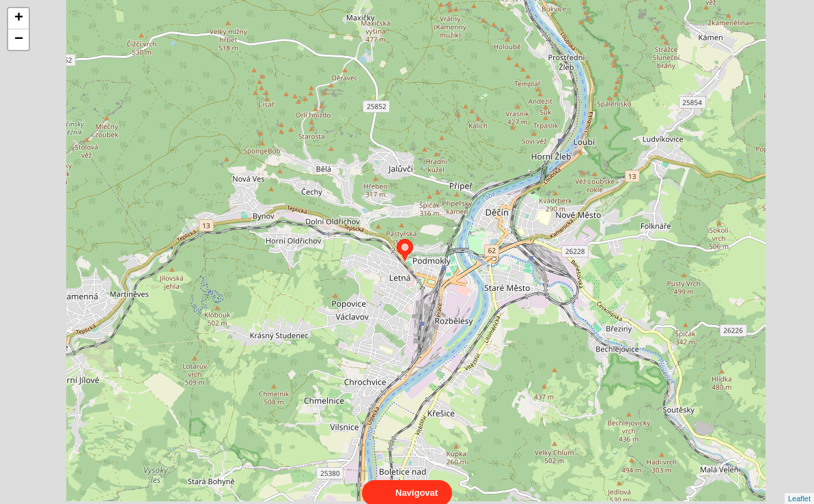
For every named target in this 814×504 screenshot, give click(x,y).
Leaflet (799, 486)
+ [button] (19, 18)
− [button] (19, 40)
